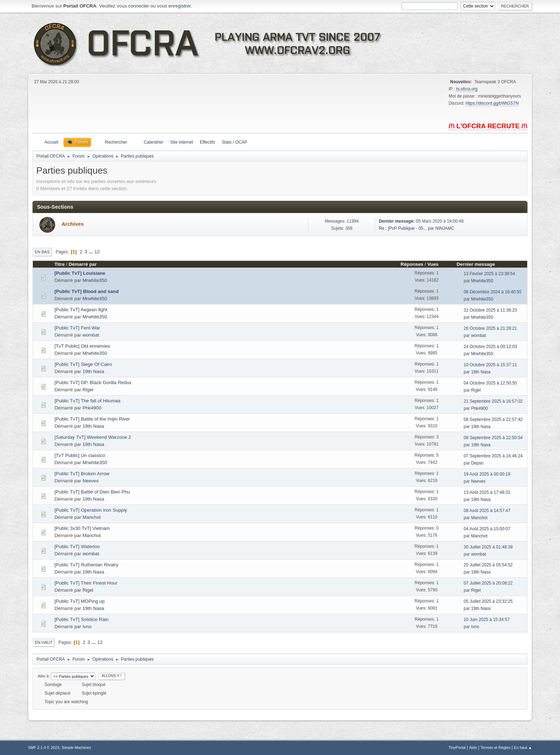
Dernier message (479, 264)
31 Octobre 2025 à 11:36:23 (490, 310)
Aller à (43, 676)
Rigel (88, 390)
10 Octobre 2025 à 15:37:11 (490, 365)
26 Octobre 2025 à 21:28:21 (490, 328)
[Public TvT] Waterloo (77, 547)
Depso (477, 463)
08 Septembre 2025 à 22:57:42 (493, 419)
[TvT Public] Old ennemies (82, 346)
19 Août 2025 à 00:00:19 (487, 474)
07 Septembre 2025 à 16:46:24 (493, 456)
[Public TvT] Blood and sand (86, 291)
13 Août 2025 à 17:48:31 (487, 492)
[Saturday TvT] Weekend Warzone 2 (93, 437)
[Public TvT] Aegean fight (81, 310)
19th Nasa (93, 371)
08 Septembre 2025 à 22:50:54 (493, 438)
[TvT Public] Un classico (80, 455)
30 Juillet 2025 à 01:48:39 (488, 547)
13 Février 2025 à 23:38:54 (489, 274)
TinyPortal (457, 747)
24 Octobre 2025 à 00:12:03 (490, 347)
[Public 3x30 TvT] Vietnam (82, 528)
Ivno (87, 627)
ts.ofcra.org (467, 89)
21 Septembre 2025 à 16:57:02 (493, 401)
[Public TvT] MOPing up (79, 601)
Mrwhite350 (95, 280)
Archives (72, 224)
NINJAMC (445, 228)
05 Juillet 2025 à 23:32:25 (488, 601)
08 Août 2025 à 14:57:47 (487, 511)
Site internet (182, 142)
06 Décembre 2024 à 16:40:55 (492, 292)
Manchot (92, 517)
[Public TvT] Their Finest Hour (86, 583)
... (92, 252)
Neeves (91, 481)
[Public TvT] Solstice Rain (81, 619)
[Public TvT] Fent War (77, 328)
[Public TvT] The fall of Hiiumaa (87, 401)
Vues (433, 264)
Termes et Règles (495, 747)
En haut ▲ (523, 747)
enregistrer (179, 6)
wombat (91, 335)
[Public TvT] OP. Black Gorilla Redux (93, 383)
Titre (59, 264)
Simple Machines (76, 747)
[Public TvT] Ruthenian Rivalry (86, 565)
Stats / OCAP (234, 142)
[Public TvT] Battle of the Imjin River (92, 419)
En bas (42, 252)
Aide (473, 747)
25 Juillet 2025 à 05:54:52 (488, 565)
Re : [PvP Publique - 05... (403, 228)
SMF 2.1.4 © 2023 (44, 747)
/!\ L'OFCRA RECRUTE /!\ (488, 126)
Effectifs (207, 142)
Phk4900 (92, 408)
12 (97, 252)
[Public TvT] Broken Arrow (82, 474)
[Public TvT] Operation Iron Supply (91, 510)
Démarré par (83, 264)
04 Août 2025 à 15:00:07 (487, 529)
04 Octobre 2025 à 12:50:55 (490, 383)
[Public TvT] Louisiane (80, 273)
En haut (44, 642)
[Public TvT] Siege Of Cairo (83, 364)
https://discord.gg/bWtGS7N (492, 103)
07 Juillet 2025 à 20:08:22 (488, 583)
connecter (139, 6)
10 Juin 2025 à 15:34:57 (487, 620)
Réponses (412, 264)
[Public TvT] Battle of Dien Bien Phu (92, 492)
